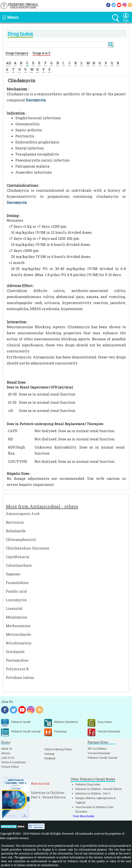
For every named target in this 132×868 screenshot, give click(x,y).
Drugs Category (17, 53)
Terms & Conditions (13, 762)
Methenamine (18, 626)
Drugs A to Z (41, 53)
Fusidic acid (16, 591)
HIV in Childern (97, 749)
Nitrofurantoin (19, 643)
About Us (7, 749)
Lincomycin (16, 600)
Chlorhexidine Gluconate (27, 548)
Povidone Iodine (20, 677)
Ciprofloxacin (18, 557)
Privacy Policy (10, 767)
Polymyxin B (17, 669)
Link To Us (8, 758)
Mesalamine (16, 617)
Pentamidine (17, 660)
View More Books (84, 816)
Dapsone (13, 574)
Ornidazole (15, 652)
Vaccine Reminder (99, 753)
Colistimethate (19, 565)
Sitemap (49, 754)
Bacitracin (15, 522)
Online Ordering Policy (58, 749)
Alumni (6, 753)
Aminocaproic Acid (23, 514)
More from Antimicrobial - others (42, 506)
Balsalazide (16, 531)
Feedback (50, 758)
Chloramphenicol (21, 539)
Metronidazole (18, 634)
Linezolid (14, 608)
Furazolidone (17, 583)
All (9, 63)
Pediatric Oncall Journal (102, 758)
